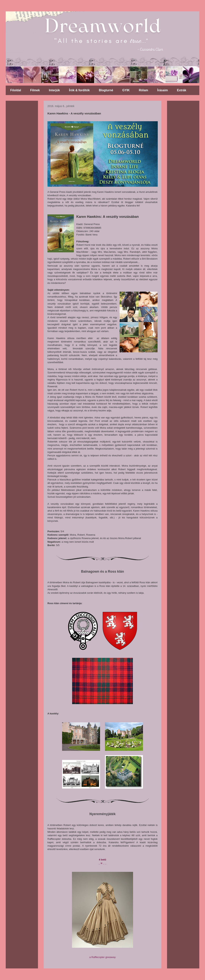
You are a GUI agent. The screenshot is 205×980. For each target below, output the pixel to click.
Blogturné (106, 90)
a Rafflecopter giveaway (103, 957)
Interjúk (54, 90)
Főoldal (16, 90)
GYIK (126, 90)
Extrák (182, 90)
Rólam (143, 90)
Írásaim (162, 90)
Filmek (35, 90)
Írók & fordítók (79, 90)
